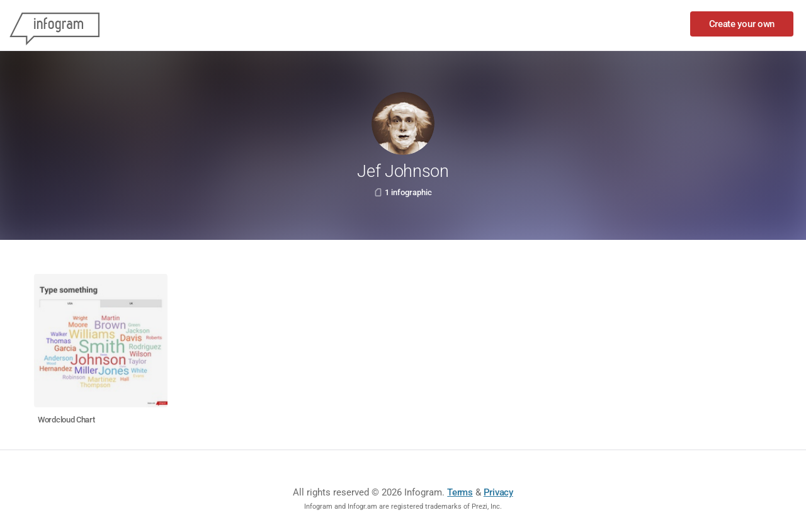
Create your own (742, 24)
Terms (460, 492)
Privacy (498, 492)
